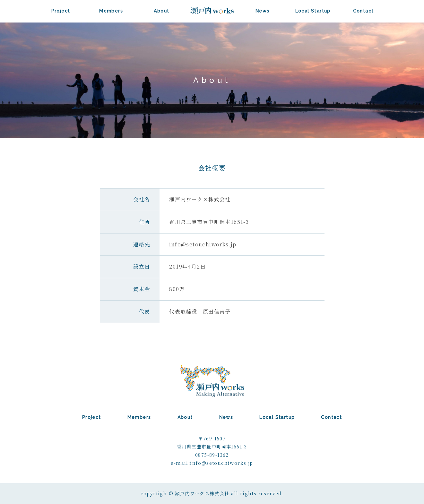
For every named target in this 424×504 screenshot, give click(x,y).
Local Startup (313, 11)
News (263, 11)
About (161, 11)
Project (61, 11)
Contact (363, 11)
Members (111, 11)
